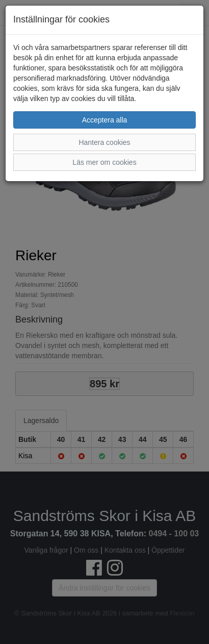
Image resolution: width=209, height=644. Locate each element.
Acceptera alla (105, 120)
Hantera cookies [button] (104, 142)
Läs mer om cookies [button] (104, 162)
